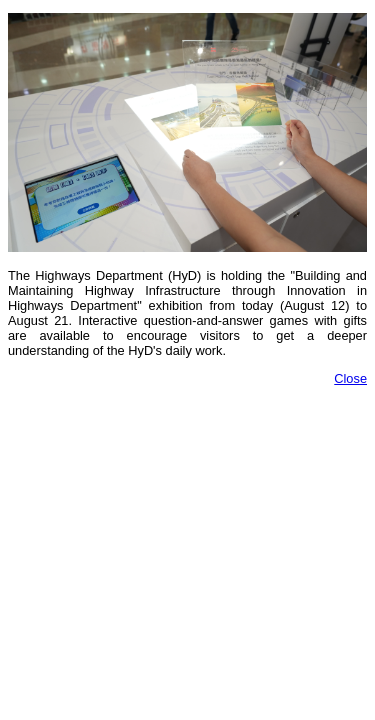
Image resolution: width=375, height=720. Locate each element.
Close (350, 378)
